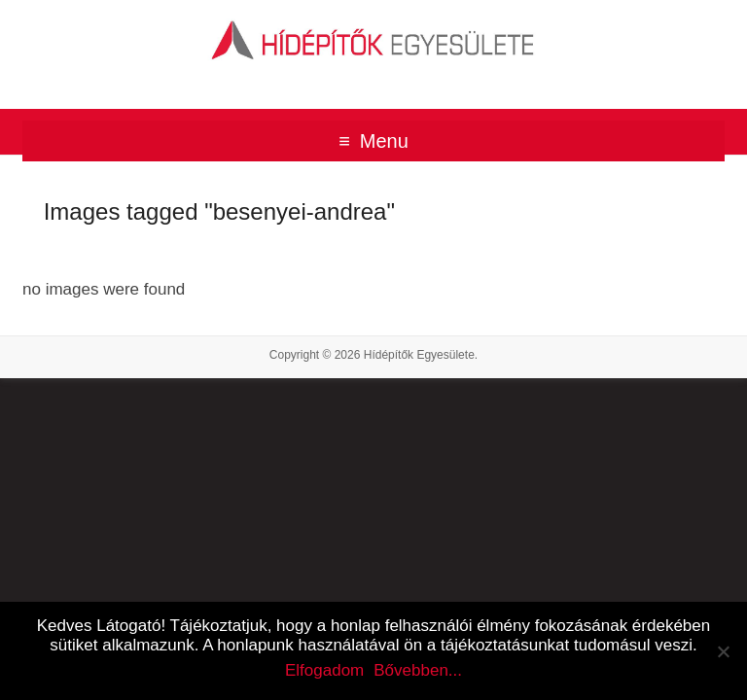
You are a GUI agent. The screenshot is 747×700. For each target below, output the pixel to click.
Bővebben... (418, 670)
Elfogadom (324, 670)
